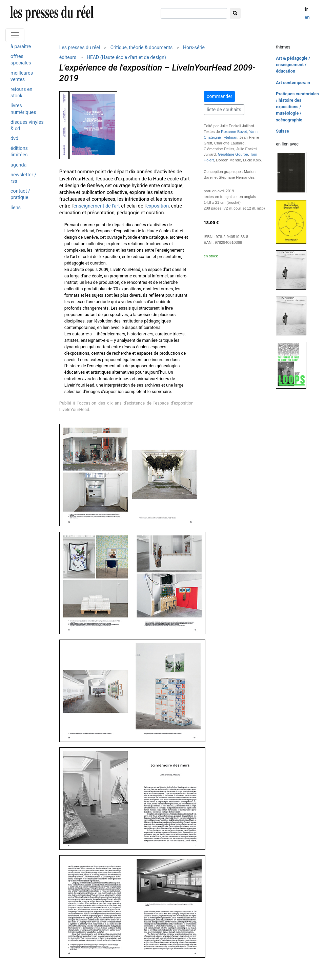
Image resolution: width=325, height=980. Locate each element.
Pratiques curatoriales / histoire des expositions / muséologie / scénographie (297, 107)
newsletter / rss (23, 178)
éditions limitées (19, 152)
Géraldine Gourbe (233, 154)
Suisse (282, 131)
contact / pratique (20, 194)
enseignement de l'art (97, 206)
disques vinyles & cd (27, 125)
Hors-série (194, 47)
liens (16, 208)
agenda (18, 165)
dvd (14, 139)
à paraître (21, 47)
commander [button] (219, 96)
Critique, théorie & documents (142, 47)
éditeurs (68, 57)
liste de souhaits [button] (224, 110)
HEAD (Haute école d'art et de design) (126, 57)
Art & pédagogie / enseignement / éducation (293, 65)
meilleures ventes (22, 76)
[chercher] (194, 13)
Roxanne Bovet (234, 132)
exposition (158, 206)
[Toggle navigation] (15, 35)
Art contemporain (293, 83)
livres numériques (23, 109)
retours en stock (22, 93)
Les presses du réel (80, 47)
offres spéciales (21, 60)
